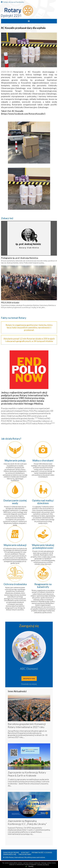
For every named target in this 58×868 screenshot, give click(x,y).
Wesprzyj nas (29, 678)
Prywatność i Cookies (42, 852)
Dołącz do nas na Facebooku (12, 2)
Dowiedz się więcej (29, 684)
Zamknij (31, 866)
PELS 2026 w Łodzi (10, 302)
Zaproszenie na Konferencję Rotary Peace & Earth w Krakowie (27, 774)
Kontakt (25, 852)
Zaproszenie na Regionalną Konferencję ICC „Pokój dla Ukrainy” (27, 822)
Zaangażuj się (10, 854)
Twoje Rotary (25, 854)
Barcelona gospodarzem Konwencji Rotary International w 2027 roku (27, 725)
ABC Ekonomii (29, 669)
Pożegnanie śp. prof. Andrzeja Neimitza (20, 258)
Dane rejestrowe (11, 852)
